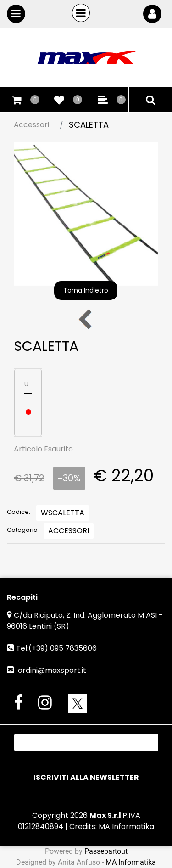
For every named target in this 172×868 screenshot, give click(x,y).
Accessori (31, 125)
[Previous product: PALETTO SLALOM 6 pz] (86, 319)
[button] (86, 213)
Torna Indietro (86, 290)
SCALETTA (89, 125)
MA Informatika (126, 826)
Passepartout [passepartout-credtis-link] (106, 851)
